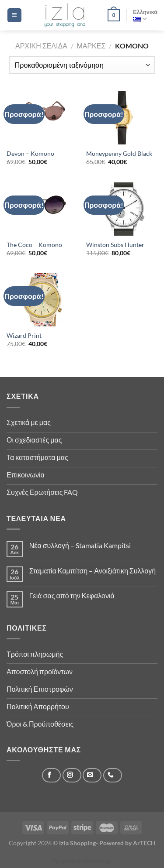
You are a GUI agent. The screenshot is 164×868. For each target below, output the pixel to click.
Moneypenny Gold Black (119, 154)
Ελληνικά (145, 15)
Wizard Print (24, 336)
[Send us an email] (92, 775)
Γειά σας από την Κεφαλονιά (72, 595)
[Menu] (14, 15)
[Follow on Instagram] (72, 775)
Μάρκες (91, 46)
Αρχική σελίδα (41, 46)
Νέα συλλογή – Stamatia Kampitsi (80, 545)
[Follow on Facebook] (51, 775)
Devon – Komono (30, 154)
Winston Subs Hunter (115, 245)
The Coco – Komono (34, 245)
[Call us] (113, 775)
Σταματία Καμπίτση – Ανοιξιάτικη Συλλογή (92, 571)
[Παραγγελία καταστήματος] (82, 65)
